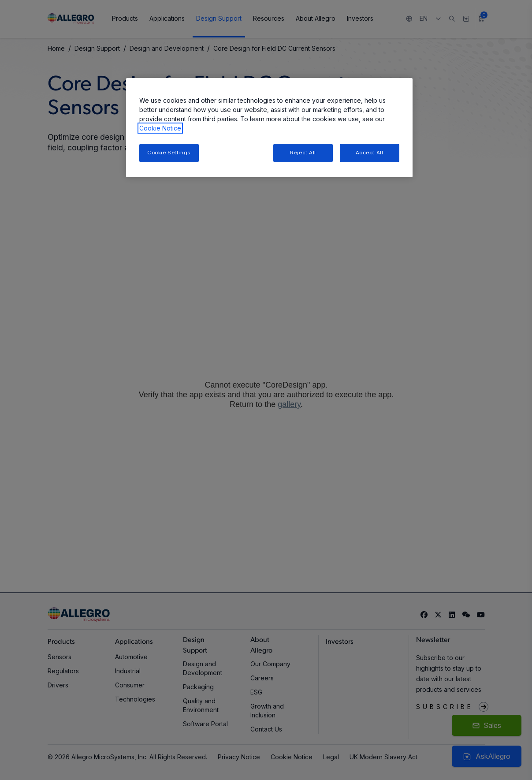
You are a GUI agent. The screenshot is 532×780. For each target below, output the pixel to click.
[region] (269, 128)
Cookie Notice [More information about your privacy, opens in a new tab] (160, 128)
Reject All (303, 153)
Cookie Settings (169, 153)
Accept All (370, 153)
